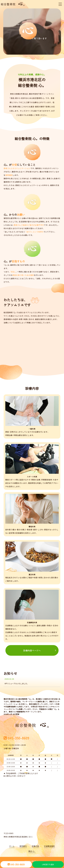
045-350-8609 (16, 864)
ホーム (12, 843)
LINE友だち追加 (48, 864)
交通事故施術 (49, 843)
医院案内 (23, 843)
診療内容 (35, 843)
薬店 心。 (32, 848)
